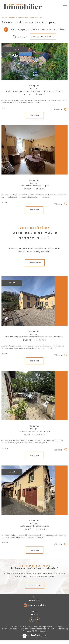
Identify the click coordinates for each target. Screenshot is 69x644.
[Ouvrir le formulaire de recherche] (58, 7)
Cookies (43, 631)
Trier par (20, 37)
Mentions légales (38, 629)
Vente (32, 17)
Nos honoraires (9, 629)
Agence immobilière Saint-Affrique (15, 17)
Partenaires (61, 629)
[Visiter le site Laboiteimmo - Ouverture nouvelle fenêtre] (35, 637)
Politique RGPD (30, 631)
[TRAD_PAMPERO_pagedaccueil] (23, 9)
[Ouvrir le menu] (65, 7)
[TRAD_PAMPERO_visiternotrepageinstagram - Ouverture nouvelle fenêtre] (38, 620)
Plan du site (23, 629)
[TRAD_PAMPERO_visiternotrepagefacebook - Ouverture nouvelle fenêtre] (31, 620)
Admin (51, 629)
